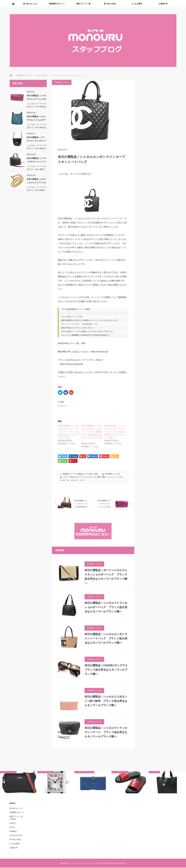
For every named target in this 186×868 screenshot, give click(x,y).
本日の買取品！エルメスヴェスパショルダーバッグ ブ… (36, 119)
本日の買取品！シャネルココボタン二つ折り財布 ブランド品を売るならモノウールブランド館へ (106, 701)
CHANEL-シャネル (62, 82)
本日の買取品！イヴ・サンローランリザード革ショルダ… (36, 140)
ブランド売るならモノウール (75, 477)
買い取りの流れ (110, 4)
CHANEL (13, 819)
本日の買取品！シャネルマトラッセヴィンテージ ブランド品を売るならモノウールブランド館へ (106, 733)
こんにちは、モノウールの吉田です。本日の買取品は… (36, 169)
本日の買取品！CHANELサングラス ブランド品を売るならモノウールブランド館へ (106, 670)
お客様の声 (163, 4)
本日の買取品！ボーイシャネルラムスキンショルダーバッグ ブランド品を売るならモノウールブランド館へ (106, 577)
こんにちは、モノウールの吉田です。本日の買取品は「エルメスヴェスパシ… (36, 128)
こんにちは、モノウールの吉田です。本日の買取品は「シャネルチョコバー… (36, 107)
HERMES (13, 832)
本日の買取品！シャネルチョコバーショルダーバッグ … (36, 98)
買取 (99, 477)
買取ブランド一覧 (83, 4)
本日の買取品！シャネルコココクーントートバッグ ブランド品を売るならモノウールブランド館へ (115, 432)
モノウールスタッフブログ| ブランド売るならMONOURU (91, 864)
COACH (13, 823)
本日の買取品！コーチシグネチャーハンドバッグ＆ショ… (36, 161)
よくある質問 (137, 4)
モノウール (92, 477)
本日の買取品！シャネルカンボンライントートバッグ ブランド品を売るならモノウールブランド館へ (68, 432)
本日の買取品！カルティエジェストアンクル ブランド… (37, 181)
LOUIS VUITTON (16, 836)
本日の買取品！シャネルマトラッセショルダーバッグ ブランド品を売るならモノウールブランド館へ (106, 608)
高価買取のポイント (57, 4)
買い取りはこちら (30, 4)
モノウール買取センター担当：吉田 (84, 474)
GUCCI (12, 828)
